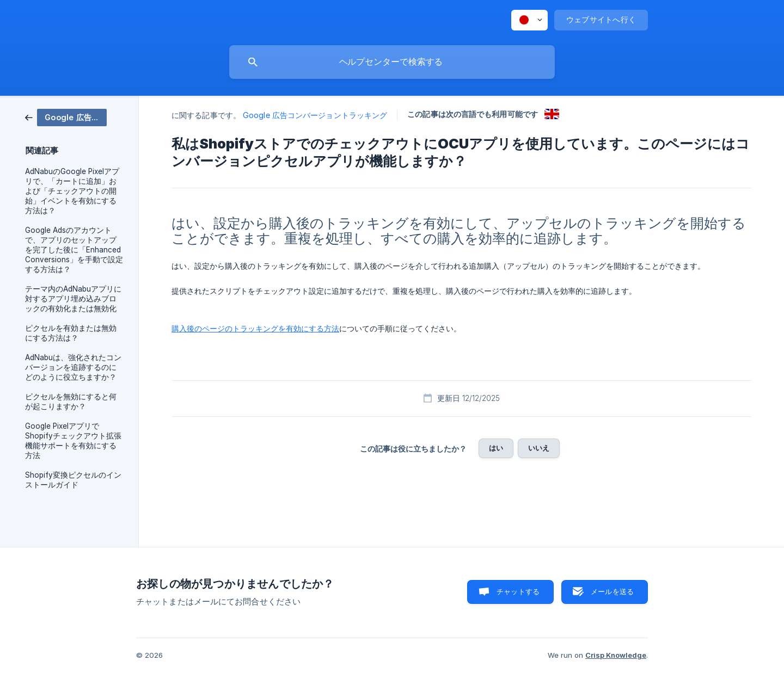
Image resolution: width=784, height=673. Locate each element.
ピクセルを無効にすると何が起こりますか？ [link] (71, 402)
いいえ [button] (539, 448)
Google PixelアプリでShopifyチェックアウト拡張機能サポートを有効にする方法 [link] (73, 441)
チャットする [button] (518, 591)
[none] (529, 20)
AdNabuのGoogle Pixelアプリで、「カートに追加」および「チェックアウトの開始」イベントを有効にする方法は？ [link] (72, 191)
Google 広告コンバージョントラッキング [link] (315, 115)
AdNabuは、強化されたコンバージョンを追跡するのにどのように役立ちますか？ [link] (73, 367)
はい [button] (496, 448)
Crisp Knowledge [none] (616, 655)
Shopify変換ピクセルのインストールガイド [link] (73, 480)
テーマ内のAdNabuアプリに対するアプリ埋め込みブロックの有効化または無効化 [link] (73, 299)
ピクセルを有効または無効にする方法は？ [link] (71, 333)
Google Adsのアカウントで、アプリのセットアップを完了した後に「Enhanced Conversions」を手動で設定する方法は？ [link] (74, 250)
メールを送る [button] (612, 591)
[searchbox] (392, 62)
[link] (66, 117)
